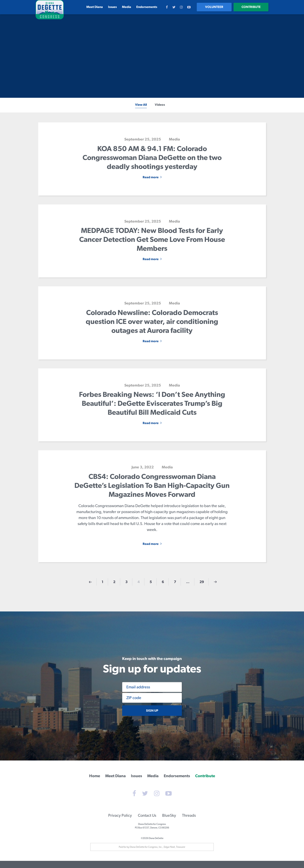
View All (141, 105)
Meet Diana (95, 7)
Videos (160, 105)
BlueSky (169, 822)
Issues (112, 7)
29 (202, 582)
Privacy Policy (120, 822)
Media (127, 7)
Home (95, 775)
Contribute (251, 7)
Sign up (152, 711)
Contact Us (147, 822)
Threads (189, 822)
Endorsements (147, 7)
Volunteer (214, 7)
